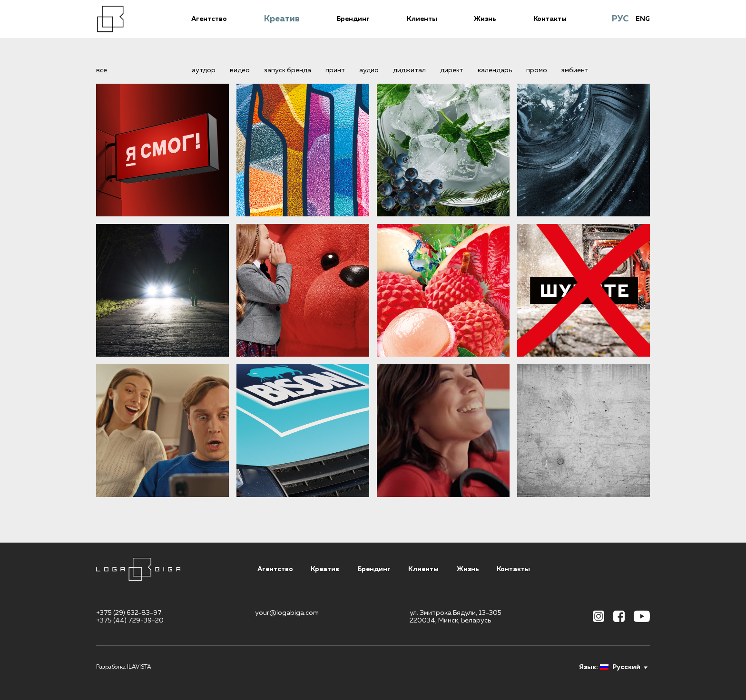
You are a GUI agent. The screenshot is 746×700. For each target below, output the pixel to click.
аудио (369, 70)
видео (240, 70)
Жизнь (485, 19)
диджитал (409, 70)
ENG (643, 19)
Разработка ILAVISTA (124, 667)
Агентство (209, 19)
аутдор (204, 70)
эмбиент (575, 70)
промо (537, 70)
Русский (620, 667)
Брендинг (353, 19)
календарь (495, 70)
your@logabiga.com (287, 613)
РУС (620, 19)
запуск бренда (288, 70)
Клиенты (422, 19)
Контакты (550, 19)
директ (452, 70)
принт (335, 70)
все (102, 70)
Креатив (282, 19)
